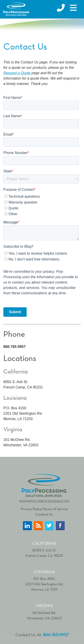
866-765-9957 (56, 635)
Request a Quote (17, 73)
